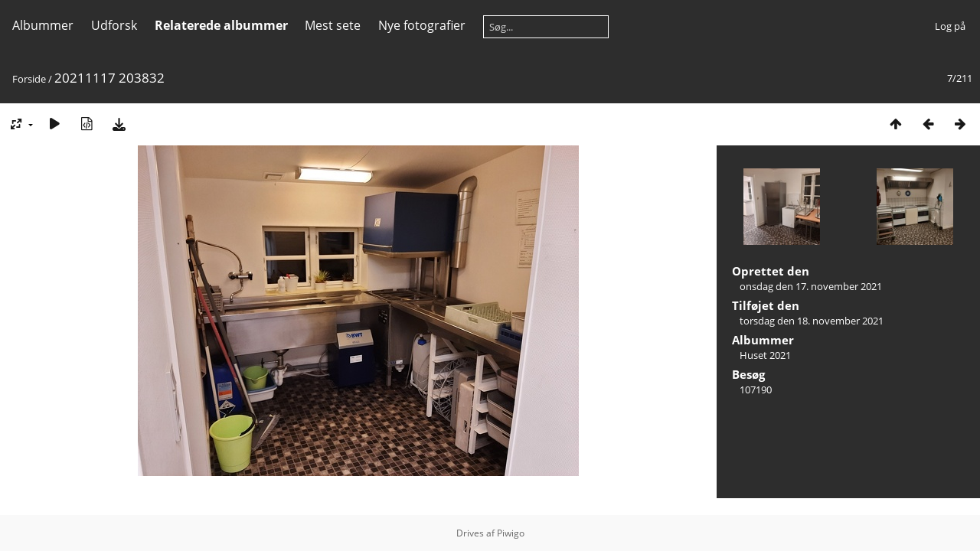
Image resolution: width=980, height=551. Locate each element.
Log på (950, 26)
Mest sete (333, 25)
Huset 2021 (765, 355)
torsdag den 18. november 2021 (812, 321)
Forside (29, 79)
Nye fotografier (422, 25)
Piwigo (511, 533)
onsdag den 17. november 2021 (811, 286)
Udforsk (114, 25)
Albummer (43, 25)
